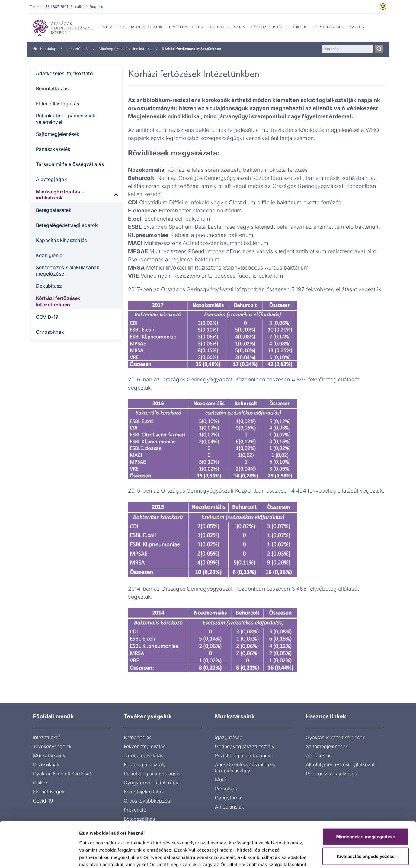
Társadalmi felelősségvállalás (70, 164)
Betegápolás (138, 737)
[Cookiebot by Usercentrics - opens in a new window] (39, 856)
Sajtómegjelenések (58, 134)
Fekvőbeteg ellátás (145, 746)
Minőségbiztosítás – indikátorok (125, 49)
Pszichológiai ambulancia (152, 774)
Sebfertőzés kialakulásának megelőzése (68, 271)
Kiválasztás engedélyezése (366, 817)
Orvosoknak (50, 332)
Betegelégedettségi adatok (67, 225)
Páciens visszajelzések (331, 774)
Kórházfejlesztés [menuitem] (227, 27)
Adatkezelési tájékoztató (64, 73)
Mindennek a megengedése (365, 797)
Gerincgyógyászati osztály (245, 746)
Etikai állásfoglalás (58, 104)
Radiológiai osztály (145, 764)
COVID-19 (47, 317)
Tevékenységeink (52, 746)
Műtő (221, 780)
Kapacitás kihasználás (61, 240)
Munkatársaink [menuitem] (147, 27)
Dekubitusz (49, 286)
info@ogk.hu (93, 7)
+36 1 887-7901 (56, 7)
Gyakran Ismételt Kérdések (62, 774)
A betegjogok (51, 179)
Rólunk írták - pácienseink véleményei (66, 119)
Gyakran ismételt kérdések (335, 737)
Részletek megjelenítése (343, 856)
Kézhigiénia (49, 255)
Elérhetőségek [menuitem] (328, 27)
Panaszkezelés (53, 149)
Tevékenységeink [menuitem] (186, 27)
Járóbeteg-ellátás (144, 755)
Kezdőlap (45, 49)
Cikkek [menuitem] (300, 27)
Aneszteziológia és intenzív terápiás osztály (245, 767)
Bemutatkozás (52, 88)
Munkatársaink (49, 755)
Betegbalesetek (54, 210)
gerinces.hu (319, 755)
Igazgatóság (229, 737)
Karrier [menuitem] (357, 27)
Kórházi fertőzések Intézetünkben (58, 301)
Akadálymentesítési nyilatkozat (340, 764)
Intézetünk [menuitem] (113, 27)
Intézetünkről (77, 49)
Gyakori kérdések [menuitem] (269, 27)
